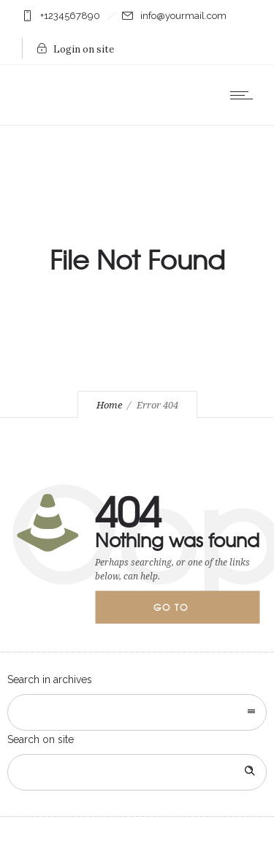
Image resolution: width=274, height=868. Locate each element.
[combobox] (137, 712)
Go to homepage (183, 612)
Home (109, 405)
